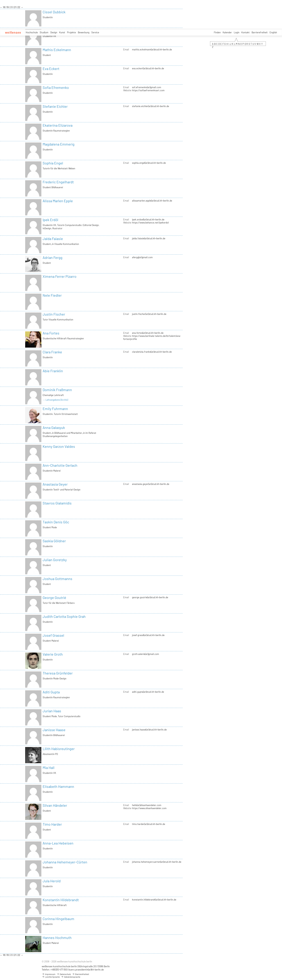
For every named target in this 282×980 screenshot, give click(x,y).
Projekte (71, 32)
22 (19, 7)
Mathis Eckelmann (57, 50)
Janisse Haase (54, 730)
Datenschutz (64, 974)
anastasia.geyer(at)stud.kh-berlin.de (151, 484)
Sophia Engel (53, 163)
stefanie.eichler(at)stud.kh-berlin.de (151, 106)
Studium (44, 32)
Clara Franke (52, 352)
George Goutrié (54, 597)
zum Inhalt (0, 0)
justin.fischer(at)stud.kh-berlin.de (149, 314)
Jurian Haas (52, 711)
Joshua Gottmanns (57, 579)
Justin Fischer (54, 314)
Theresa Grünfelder (58, 673)
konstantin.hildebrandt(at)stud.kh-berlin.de (154, 900)
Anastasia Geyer (55, 484)
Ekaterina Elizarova (58, 125)
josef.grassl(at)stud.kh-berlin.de (148, 635)
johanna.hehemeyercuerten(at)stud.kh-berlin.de (157, 862)
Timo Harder (52, 824)
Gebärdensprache (70, 977)
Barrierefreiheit (260, 32)
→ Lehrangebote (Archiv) (55, 400)
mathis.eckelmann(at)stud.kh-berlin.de (152, 49)
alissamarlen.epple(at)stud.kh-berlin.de (152, 201)
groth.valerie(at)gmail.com (145, 654)
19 (8, 7)
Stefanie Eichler (55, 106)
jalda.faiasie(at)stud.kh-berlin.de (149, 238)
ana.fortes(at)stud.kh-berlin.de (148, 333)
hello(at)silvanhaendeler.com (147, 805)
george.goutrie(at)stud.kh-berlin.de (150, 597)
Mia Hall (49, 768)
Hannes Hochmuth (57, 938)
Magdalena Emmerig (59, 144)
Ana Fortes (51, 333)
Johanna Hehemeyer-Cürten (65, 862)
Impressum (49, 974)
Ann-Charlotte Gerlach (60, 465)
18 (4, 7)
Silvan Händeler (55, 805)
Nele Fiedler (52, 295)
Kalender (227, 32)
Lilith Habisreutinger (59, 749)
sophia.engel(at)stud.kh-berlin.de (149, 163)
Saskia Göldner (54, 541)
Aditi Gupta (51, 692)
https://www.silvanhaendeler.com (149, 808)
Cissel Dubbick (54, 12)
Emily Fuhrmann (55, 409)
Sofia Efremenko (56, 87)
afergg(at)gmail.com (142, 257)
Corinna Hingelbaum (58, 919)
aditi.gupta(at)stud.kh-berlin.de (148, 692)
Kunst (62, 32)
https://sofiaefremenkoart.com (148, 90)
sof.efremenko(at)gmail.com (147, 87)
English (273, 32)
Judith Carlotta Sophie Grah (64, 616)
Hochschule (32, 32)
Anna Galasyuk (54, 427)
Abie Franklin (53, 371)
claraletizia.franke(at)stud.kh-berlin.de (152, 352)
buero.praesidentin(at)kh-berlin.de (86, 970)
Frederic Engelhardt (58, 182)
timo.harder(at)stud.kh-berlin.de (149, 824)
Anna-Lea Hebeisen (58, 843)
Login (237, 32)
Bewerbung (84, 32)
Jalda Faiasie (53, 239)
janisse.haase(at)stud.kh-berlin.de (149, 730)
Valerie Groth (53, 654)
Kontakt (245, 32)
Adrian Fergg (53, 257)
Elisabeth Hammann (58, 786)
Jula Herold (52, 881)
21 (15, 7)
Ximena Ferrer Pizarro (60, 276)
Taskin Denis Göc (56, 522)
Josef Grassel (53, 635)
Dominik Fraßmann (57, 390)
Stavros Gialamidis (57, 503)
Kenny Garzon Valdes (59, 446)
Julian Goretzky (55, 560)
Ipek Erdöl (50, 220)
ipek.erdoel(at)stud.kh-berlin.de (148, 219)
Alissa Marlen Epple (58, 201)
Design (54, 32)
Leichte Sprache (51, 977)
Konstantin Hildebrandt (61, 900)
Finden (217, 32)
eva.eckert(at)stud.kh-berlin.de (148, 68)
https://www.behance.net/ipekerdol (150, 223)
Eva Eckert (51, 69)
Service (95, 32)
